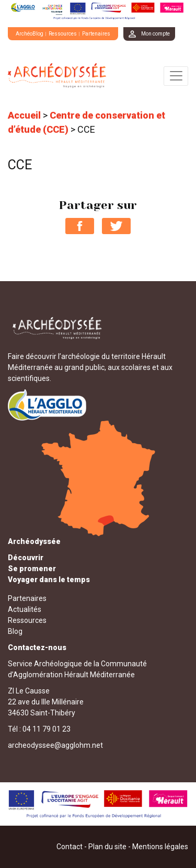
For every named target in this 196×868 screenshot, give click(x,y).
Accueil (24, 115)
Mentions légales (160, 847)
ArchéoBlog (30, 34)
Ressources (63, 34)
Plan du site (107, 847)
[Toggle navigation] (176, 76)
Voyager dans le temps (49, 580)
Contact (70, 847)
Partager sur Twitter (116, 226)
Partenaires (96, 34)
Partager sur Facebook (80, 226)
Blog (15, 631)
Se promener (32, 569)
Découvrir (26, 558)
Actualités (25, 609)
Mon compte (155, 34)
